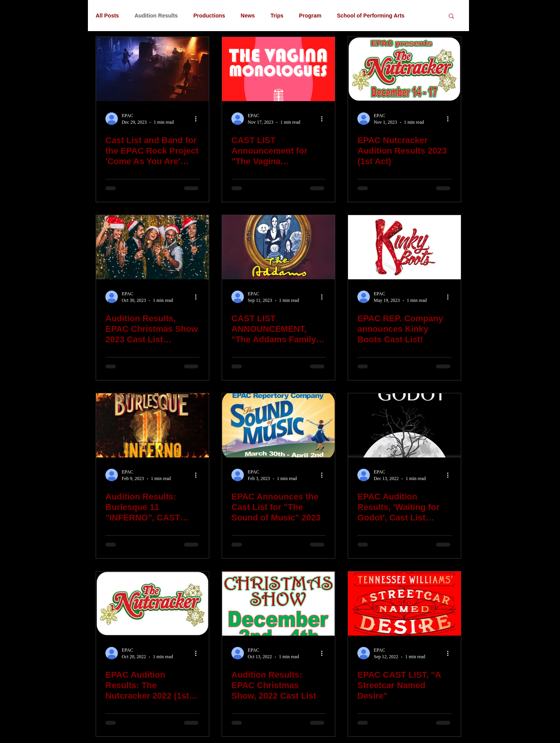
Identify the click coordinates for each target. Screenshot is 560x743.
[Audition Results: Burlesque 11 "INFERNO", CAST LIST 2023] (152, 425)
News (248, 16)
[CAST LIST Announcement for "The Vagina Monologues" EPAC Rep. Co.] (278, 69)
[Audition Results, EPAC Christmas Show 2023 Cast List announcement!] (152, 247)
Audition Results (156, 16)
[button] (451, 17)
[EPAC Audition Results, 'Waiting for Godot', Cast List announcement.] (404, 425)
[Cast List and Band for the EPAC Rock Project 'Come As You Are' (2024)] (152, 69)
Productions (209, 16)
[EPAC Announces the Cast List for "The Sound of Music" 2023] (278, 425)
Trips (277, 16)
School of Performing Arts (371, 16)
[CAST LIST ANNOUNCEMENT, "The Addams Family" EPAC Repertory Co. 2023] (278, 247)
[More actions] (198, 119)
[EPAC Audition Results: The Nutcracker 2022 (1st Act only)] (152, 604)
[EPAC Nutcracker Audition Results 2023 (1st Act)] (404, 69)
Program (310, 16)
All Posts (107, 16)
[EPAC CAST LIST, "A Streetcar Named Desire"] (404, 604)
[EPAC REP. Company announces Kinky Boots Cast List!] (404, 247)
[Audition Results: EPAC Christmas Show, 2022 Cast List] (278, 604)
